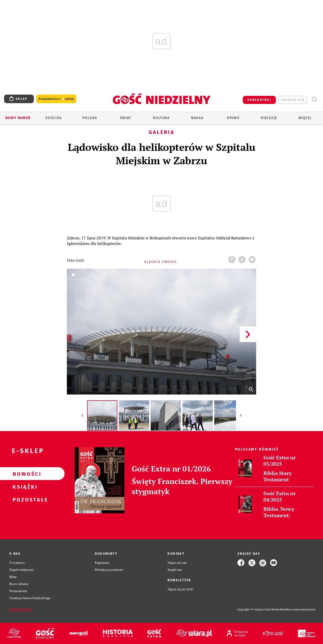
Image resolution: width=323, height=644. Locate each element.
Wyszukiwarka (314, 99)
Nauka (197, 118)
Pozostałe (24, 499)
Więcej (305, 118)
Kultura (161, 118)
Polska (90, 118)
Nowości (24, 474)
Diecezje (269, 118)
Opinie (233, 118)
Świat (126, 118)
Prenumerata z (56, 99)
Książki (24, 487)
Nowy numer (18, 118)
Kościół (54, 118)
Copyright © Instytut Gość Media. (259, 610)
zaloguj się (293, 100)
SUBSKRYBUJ (259, 100)
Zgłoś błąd (21, 610)
